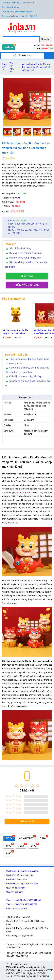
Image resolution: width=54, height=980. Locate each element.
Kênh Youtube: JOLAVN (17, 909)
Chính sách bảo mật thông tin (20, 875)
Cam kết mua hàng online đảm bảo (18, 12)
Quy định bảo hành (15, 892)
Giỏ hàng (9, 47)
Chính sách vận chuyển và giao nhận (23, 871)
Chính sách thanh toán (16, 879)
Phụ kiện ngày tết (12, 67)
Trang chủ (4, 68)
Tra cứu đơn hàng (10, 16)
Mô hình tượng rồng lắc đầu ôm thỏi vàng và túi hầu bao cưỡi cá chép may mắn (36, 67)
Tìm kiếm (45, 39)
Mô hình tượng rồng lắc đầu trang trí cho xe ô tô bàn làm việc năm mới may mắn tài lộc (15, 332)
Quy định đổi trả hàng (12, 7)
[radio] (16, 786)
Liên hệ (24, 16)
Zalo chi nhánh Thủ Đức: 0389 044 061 (24, 900)
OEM (17, 198)
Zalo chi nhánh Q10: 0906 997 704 (22, 904)
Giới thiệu (34, 16)
